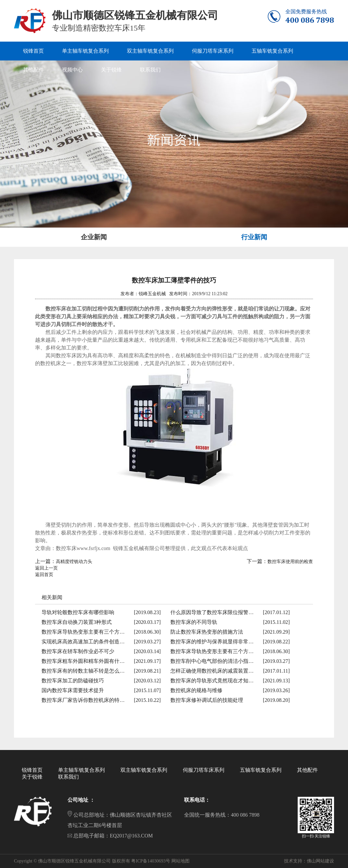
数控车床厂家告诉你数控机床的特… (83, 700)
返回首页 (44, 575)
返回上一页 (46, 568)
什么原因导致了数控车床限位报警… (212, 612)
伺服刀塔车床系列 (204, 770)
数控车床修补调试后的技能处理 (207, 700)
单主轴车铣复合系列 (81, 770)
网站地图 (180, 861)
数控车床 (66, 355)
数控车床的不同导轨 (194, 622)
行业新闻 (254, 237)
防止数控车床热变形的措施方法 (207, 632)
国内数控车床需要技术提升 (73, 690)
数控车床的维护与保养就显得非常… (212, 642)
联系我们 (68, 777)
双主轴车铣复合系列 (144, 770)
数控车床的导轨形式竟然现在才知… (212, 681)
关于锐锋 (32, 777)
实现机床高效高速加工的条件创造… (83, 642)
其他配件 (307, 770)
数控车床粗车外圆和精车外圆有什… (83, 661)
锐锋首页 (32, 770)
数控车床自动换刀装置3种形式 (77, 622)
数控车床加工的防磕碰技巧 (73, 681)
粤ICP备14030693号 (151, 861)
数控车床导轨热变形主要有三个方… (83, 632)
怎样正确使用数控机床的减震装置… (212, 671)
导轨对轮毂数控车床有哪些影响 (78, 612)
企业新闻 (94, 237)
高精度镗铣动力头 (74, 562)
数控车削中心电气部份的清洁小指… (212, 661)
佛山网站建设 (320, 861)
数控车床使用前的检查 (290, 562)
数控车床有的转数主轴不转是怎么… (83, 671)
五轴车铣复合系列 (261, 770)
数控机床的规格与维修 (196, 690)
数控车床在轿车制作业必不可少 (78, 651)
